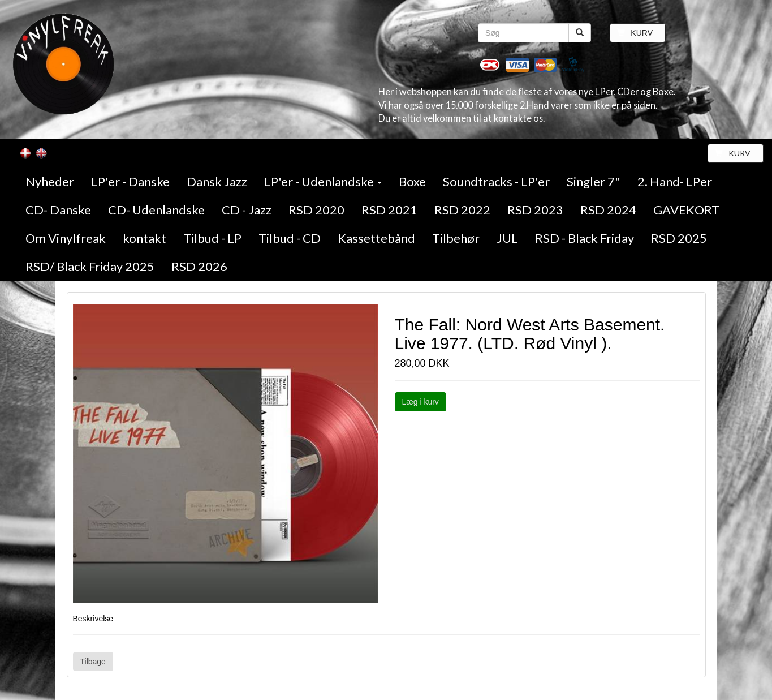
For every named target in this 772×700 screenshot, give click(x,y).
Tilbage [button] (93, 662)
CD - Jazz (247, 210)
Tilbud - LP (212, 238)
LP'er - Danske (130, 181)
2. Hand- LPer (675, 181)
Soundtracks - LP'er (496, 181)
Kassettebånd (376, 238)
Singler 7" (594, 181)
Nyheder (50, 181)
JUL (507, 238)
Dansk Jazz (217, 181)
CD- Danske (58, 210)
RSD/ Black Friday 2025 (90, 266)
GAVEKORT (686, 210)
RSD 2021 (389, 210)
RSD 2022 (462, 210)
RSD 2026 (199, 266)
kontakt (145, 238)
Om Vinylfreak (66, 238)
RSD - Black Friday (585, 238)
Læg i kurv (420, 402)
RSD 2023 (535, 210)
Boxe (412, 181)
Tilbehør (456, 238)
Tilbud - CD (290, 238)
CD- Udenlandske (156, 210)
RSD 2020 (316, 210)
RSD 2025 (679, 238)
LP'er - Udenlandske (323, 181)
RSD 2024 (608, 210)
